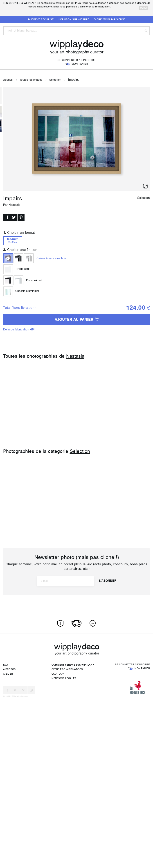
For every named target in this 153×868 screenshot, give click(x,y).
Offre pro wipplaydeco (67, 839)
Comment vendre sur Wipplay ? (73, 834)
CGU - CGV (58, 843)
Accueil (8, 80)
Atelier (8, 843)
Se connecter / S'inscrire (77, 60)
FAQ (6, 834)
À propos (9, 839)
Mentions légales (64, 848)
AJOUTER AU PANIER (77, 319)
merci (144, 8)
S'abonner (108, 750)
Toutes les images (31, 80)
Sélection (55, 80)
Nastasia (14, 205)
